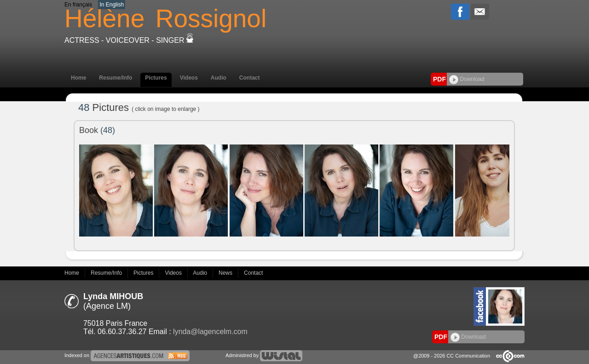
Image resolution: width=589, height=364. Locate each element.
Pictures (156, 78)
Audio (219, 78)
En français (78, 5)
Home (78, 78)
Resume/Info (115, 78)
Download (467, 79)
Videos (189, 78)
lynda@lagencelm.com (210, 332)
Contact (250, 78)
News (226, 273)
